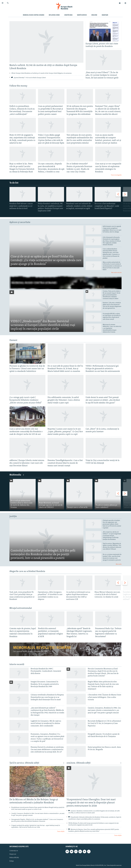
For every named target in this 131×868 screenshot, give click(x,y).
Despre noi (13, 854)
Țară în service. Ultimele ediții (37, 763)
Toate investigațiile (116, 175)
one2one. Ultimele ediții (94, 763)
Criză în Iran (68, 15)
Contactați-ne (14, 851)
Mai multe (119, 564)
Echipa (12, 861)
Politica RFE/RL (14, 858)
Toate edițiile (61, 832)
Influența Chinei (54, 15)
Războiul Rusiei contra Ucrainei (34, 15)
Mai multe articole (116, 273)
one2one (94, 15)
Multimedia (17, 475)
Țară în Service (82, 15)
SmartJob (105, 15)
